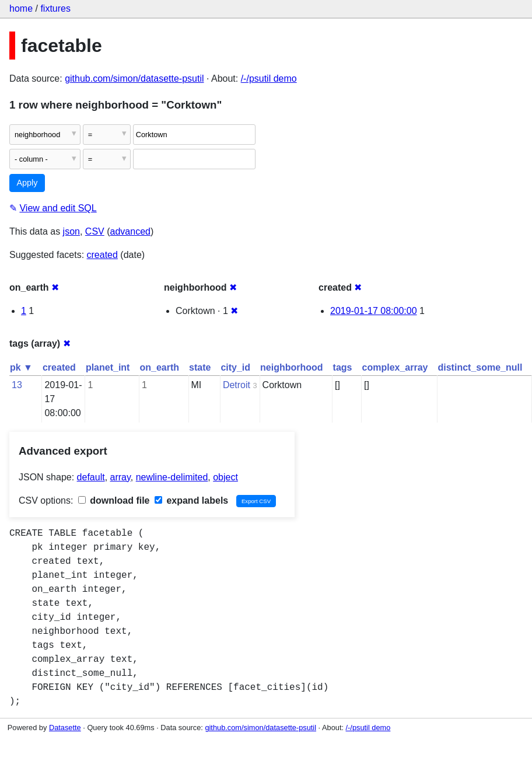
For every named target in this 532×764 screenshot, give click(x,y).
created (102, 255)
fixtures (55, 8)
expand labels (191, 500)
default (91, 477)
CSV (95, 231)
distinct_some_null (480, 367)
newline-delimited (172, 477)
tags (343, 367)
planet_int (108, 367)
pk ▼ (21, 367)
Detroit (237, 385)
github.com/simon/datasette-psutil (134, 79)
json (71, 231)
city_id (235, 367)
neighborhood (292, 367)
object (225, 477)
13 (17, 385)
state (200, 367)
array (120, 477)
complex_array (395, 367)
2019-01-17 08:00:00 (374, 311)
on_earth (159, 367)
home (21, 8)
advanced (130, 231)
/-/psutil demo (269, 79)
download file (114, 500)
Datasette (65, 728)
